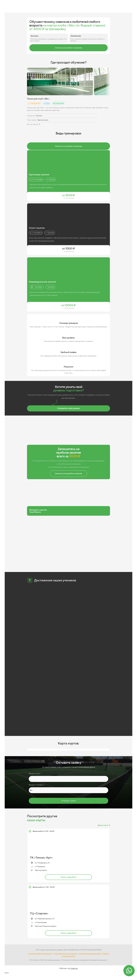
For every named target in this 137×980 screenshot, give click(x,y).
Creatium (74, 968)
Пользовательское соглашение (65, 954)
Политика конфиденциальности (40, 954)
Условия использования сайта (90, 954)
